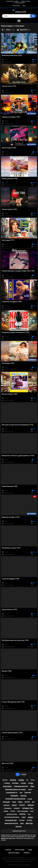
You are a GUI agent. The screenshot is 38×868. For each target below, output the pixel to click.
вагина (19, 827)
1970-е (33, 780)
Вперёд (24, 774)
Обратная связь (14, 853)
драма (6, 811)
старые (7, 783)
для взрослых (12, 814)
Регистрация (16, 6)
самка (21, 780)
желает (22, 805)
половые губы (28, 808)
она (29, 814)
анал (32, 811)
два (33, 802)
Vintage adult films (20, 3)
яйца (20, 802)
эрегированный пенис (12, 817)
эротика (15, 783)
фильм (31, 805)
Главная (8, 850)
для (21, 793)
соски (23, 783)
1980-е (30, 790)
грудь (31, 783)
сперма (22, 814)
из (27, 780)
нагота (24, 796)
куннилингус (12, 793)
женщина (14, 796)
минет (14, 805)
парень (13, 780)
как (22, 824)
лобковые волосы (21, 786)
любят (24, 817)
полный (22, 820)
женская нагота (11, 823)
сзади (30, 799)
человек (29, 820)
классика (7, 787)
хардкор (17, 808)
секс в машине (23, 811)
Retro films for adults (13, 1)
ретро (27, 802)
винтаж (29, 824)
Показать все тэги (19, 831)
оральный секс (11, 820)
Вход (24, 6)
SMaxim (16, 865)
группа (13, 811)
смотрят (28, 793)
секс (32, 787)
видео (31, 817)
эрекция (6, 802)
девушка (7, 805)
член (14, 802)
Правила (27, 853)
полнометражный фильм (15, 799)
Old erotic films (26, 1)
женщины (8, 808)
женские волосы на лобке (15, 790)
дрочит (5, 780)
